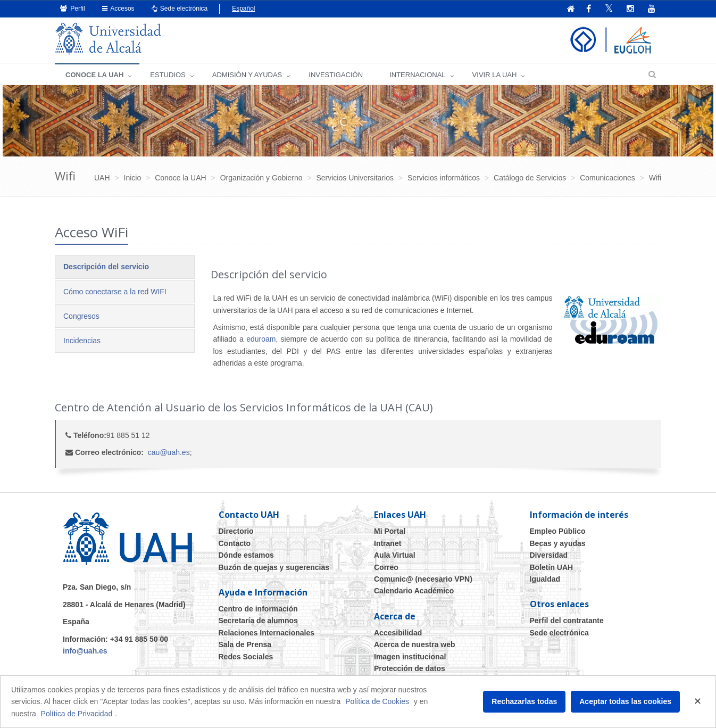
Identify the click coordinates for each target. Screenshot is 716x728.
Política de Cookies (377, 701)
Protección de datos (410, 668)
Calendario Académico (414, 591)
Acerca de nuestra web (415, 644)
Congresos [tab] (81, 316)
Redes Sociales (246, 657)
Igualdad (545, 579)
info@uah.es (85, 651)
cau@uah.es (169, 452)
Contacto (235, 543)
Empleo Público (558, 531)
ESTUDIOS (168, 75)
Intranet (388, 543)
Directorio (236, 531)
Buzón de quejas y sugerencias (274, 567)
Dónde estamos (246, 555)
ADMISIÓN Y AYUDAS (247, 75)
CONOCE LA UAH (94, 75)
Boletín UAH (552, 567)
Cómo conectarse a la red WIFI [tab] (115, 292)
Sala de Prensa (245, 644)
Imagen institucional (410, 657)
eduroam (261, 339)
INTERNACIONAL (417, 75)
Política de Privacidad (77, 714)
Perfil (73, 9)
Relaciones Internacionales (267, 633)
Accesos (118, 9)
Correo (386, 567)
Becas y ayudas (558, 543)
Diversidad (549, 555)
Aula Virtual (395, 555)
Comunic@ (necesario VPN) (423, 579)
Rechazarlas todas (524, 701)
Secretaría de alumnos (258, 621)
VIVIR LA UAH (495, 75)
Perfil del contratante (567, 621)
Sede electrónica (180, 9)
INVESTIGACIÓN (336, 75)
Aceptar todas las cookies (625, 701)
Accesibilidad (398, 633)
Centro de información (258, 609)
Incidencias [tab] (82, 341)
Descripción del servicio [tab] (106, 267)
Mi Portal (390, 531)
